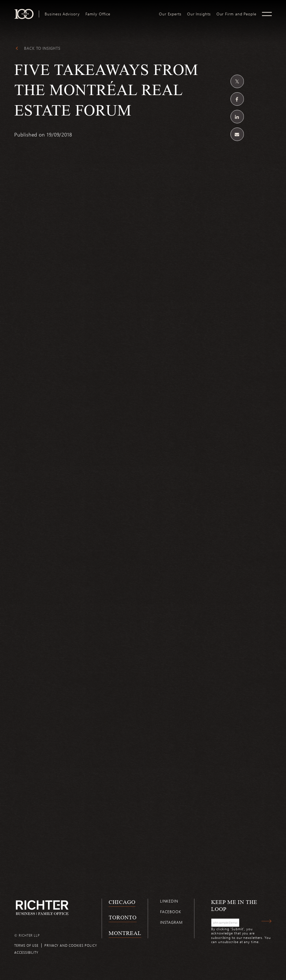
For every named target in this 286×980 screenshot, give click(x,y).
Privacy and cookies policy (71, 945)
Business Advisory (62, 14)
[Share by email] (237, 134)
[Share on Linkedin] (237, 117)
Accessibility (26, 952)
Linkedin (169, 901)
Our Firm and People (236, 14)
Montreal (125, 933)
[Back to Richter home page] (42, 908)
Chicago (122, 902)
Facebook (171, 912)
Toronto (122, 917)
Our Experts (170, 14)
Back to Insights (42, 48)
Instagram (171, 922)
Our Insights (199, 14)
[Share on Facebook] (237, 99)
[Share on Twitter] (237, 81)
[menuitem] (62, 14)
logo (134, 11)
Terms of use (26, 945)
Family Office (98, 14)
